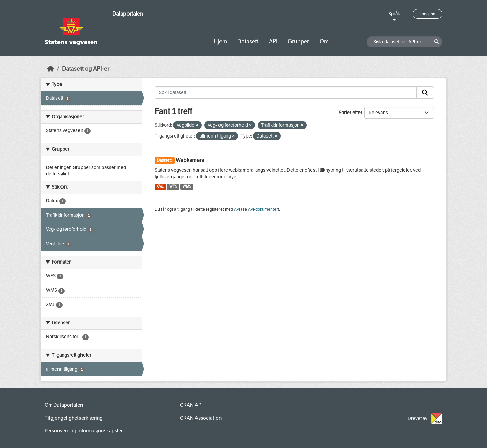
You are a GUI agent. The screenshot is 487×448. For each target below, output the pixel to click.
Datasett (248, 41)
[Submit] (425, 93)
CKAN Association (201, 418)
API (273, 41)
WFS (173, 186)
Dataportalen (128, 14)
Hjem (220, 41)
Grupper (298, 41)
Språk (394, 14)
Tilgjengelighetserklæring (74, 418)
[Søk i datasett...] (286, 93)
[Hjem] (51, 69)
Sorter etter (350, 113)
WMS (187, 186)
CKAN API (191, 405)
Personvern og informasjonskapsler (84, 431)
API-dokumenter (263, 209)
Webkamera (190, 160)
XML (160, 186)
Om (324, 41)
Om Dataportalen (64, 405)
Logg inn (427, 14)
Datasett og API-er (86, 69)
